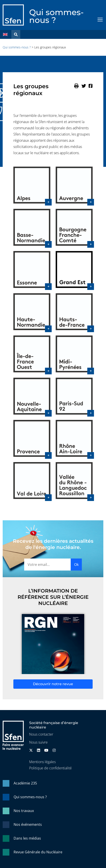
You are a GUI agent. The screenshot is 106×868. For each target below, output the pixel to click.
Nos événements (28, 824)
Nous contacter (41, 734)
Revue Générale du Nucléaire (38, 852)
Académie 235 (25, 783)
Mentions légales (42, 762)
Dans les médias (27, 838)
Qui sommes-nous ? (56, 16)
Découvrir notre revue (53, 684)
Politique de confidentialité (50, 768)
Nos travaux (24, 811)
